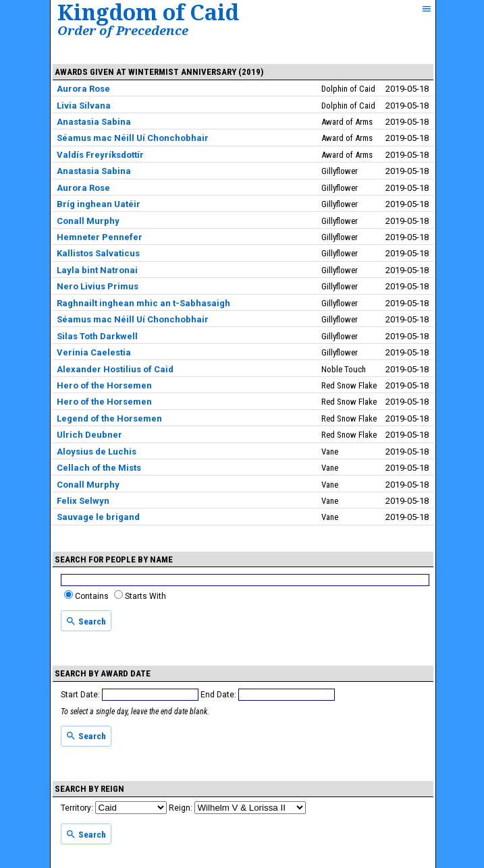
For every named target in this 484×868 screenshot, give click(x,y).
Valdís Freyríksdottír (100, 155)
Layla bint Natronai (97, 270)
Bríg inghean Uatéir (99, 204)
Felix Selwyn (83, 501)
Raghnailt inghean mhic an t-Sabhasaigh (143, 303)
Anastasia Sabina (94, 122)
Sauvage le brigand (98, 517)
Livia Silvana (84, 106)
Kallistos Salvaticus (98, 253)
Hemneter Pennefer (100, 237)
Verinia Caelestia (94, 352)
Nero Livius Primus (98, 286)
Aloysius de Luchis (97, 452)
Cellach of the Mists (99, 468)
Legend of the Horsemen (109, 418)
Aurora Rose (83, 89)
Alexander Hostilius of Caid (115, 369)
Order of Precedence (123, 30)
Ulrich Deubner (89, 435)
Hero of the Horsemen (104, 385)
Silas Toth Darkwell (97, 336)
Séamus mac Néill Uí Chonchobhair (133, 138)
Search (86, 621)
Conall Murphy (88, 221)
